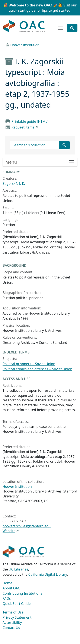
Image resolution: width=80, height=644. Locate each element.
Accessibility (12, 623)
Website (9, 531)
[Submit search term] (64, 145)
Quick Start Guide (17, 604)
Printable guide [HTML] (30, 121)
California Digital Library (48, 574)
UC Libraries (18, 569)
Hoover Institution (25, 45)
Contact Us (11, 628)
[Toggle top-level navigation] (60, 28)
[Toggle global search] (72, 28)
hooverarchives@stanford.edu (27, 526)
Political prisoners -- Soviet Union (29, 364)
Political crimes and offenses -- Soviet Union (37, 369)
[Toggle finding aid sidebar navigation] (40, 162)
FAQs (7, 598)
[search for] (35, 145)
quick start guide (22, 10)
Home (7, 583)
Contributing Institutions (22, 593)
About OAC (11, 588)
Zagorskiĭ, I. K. (14, 184)
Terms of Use (13, 612)
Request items (23, 127)
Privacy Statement (17, 617)
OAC (24, 26)
